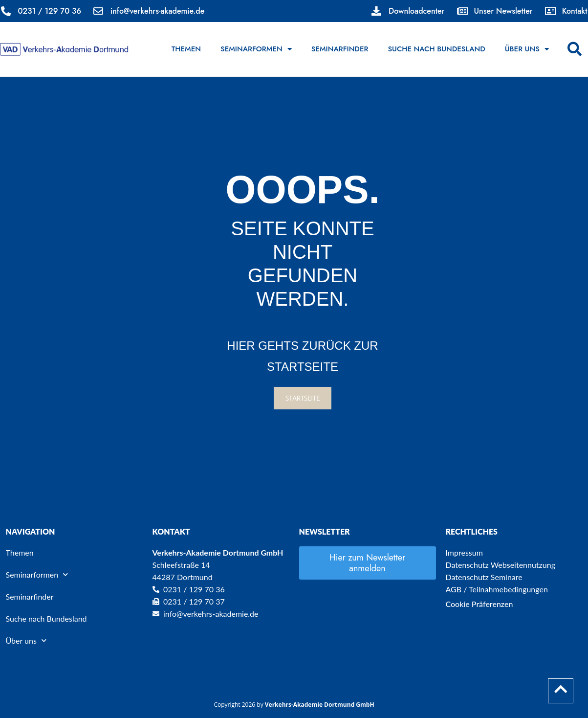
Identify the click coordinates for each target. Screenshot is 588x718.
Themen (186, 49)
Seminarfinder (340, 49)
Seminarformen (256, 49)
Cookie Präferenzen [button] (479, 604)
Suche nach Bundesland (436, 49)
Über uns (527, 49)
